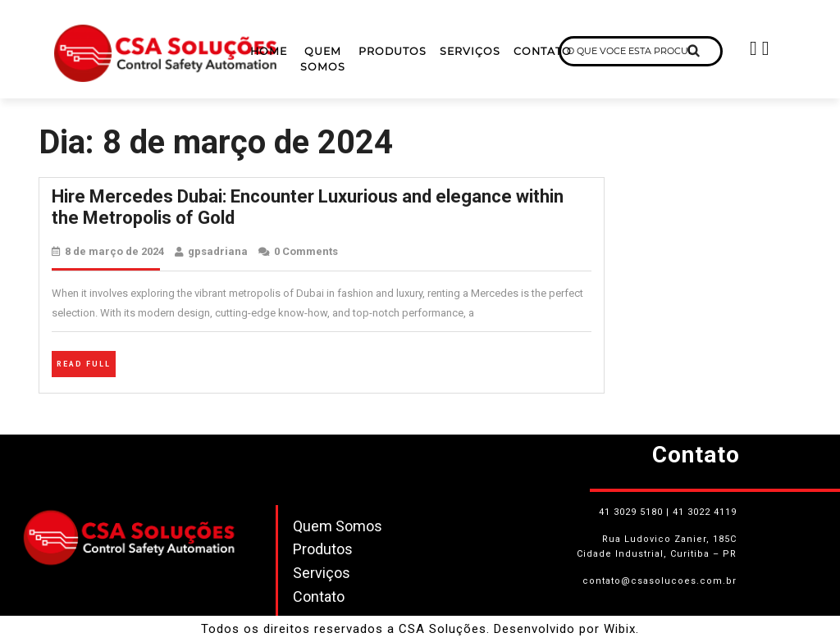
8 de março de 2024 (114, 251)
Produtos (393, 51)
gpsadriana (218, 251)
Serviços (470, 51)
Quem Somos (323, 59)
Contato (543, 51)
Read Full (86, 362)
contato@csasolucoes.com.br (660, 581)
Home (269, 51)
